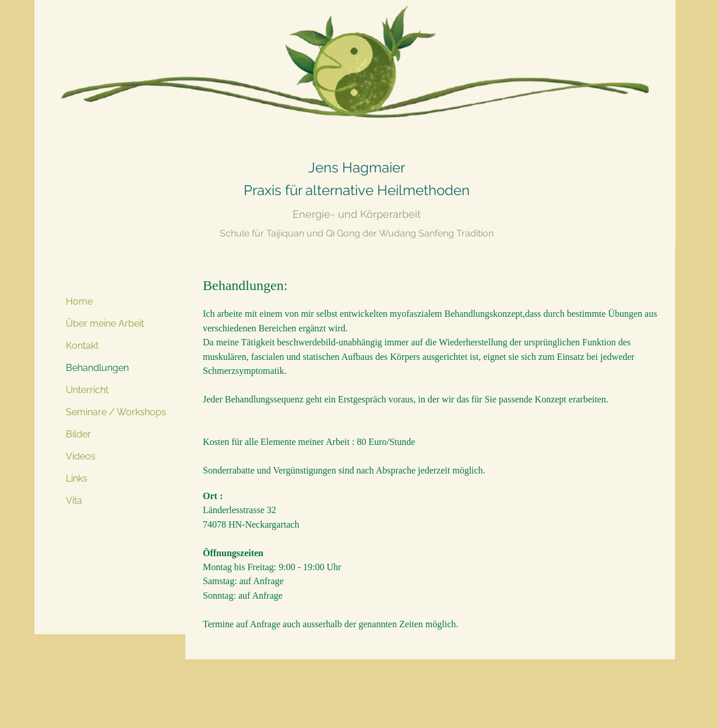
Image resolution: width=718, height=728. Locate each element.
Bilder (78, 434)
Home (79, 301)
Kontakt (82, 346)
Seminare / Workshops (116, 412)
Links (77, 478)
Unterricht (87, 390)
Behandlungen (97, 368)
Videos (81, 456)
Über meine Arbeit (105, 324)
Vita (74, 501)
